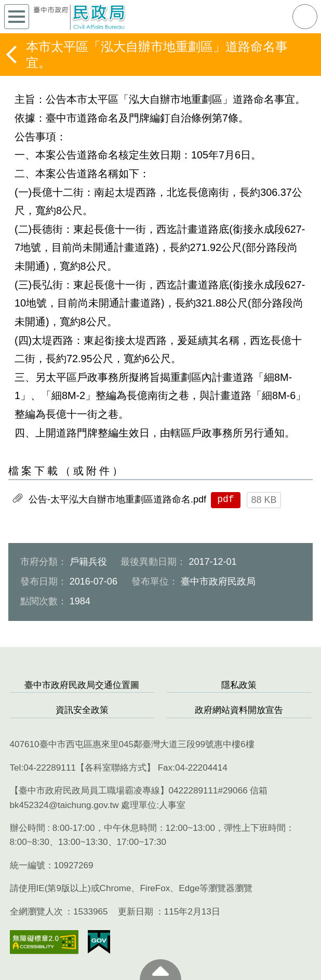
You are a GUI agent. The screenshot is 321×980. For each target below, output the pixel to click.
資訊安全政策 (82, 710)
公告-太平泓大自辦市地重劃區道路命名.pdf (117, 499)
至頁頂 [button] (160, 970)
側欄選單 (17, 17)
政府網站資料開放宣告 (239, 710)
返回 (12, 55)
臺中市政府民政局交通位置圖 (82, 685)
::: (4, 652)
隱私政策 (239, 685)
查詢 (305, 17)
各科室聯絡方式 (116, 768)
